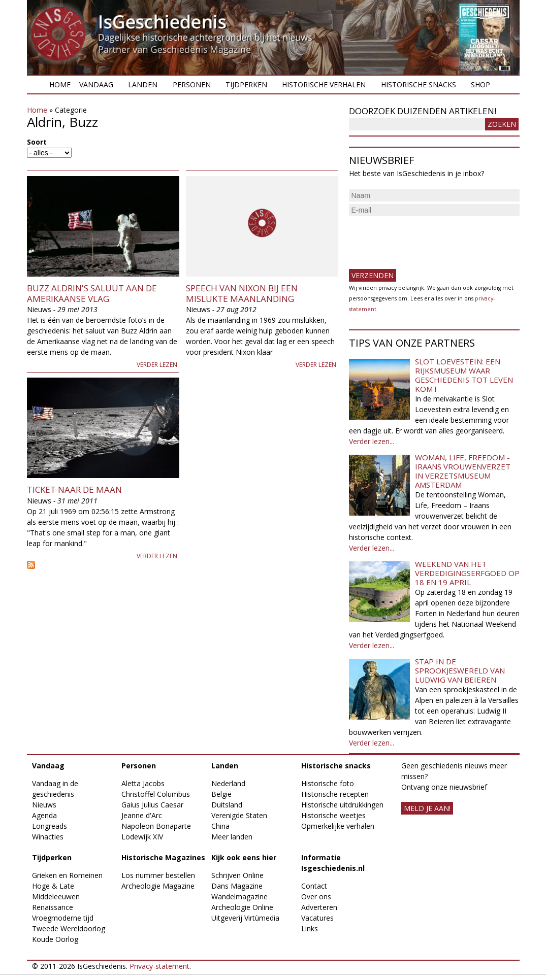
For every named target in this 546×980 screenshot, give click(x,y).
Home (60, 85)
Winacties (48, 837)
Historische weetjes (333, 815)
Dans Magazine (237, 886)
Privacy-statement (159, 966)
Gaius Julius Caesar (152, 805)
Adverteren (319, 907)
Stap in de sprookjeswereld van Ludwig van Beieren (460, 670)
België (221, 794)
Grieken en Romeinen (67, 875)
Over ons (316, 897)
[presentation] (426, 239)
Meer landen (232, 837)
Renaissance (53, 907)
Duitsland (227, 805)
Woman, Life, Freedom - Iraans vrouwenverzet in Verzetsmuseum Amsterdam (463, 471)
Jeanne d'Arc (142, 815)
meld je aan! (427, 808)
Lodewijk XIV (142, 837)
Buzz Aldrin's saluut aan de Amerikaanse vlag (92, 293)
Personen (192, 85)
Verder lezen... (372, 441)
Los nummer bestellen (158, 875)
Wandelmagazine (239, 897)
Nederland (228, 783)
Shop (480, 85)
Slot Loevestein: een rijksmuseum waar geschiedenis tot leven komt (464, 375)
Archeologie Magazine (158, 886)
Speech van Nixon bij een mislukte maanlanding (242, 293)
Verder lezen (157, 365)
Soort (37, 142)
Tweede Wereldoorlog (69, 928)
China (220, 826)
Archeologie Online (242, 907)
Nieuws (44, 805)
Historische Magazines (163, 857)
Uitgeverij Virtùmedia (245, 918)
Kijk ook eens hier (244, 857)
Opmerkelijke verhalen (338, 826)
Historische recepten (335, 794)
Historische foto (328, 783)
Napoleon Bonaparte (156, 826)
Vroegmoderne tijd (63, 918)
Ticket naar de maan (74, 489)
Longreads (50, 826)
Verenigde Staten (239, 815)
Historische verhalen (324, 85)
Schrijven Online (237, 875)
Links (310, 928)
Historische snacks (419, 85)
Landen (143, 85)
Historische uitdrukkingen (342, 805)
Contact (314, 886)
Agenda (44, 815)
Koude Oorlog (55, 939)
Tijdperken (246, 85)
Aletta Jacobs (143, 783)
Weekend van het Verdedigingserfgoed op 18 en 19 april (467, 573)
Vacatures (317, 918)
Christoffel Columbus (156, 794)
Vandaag (96, 85)
